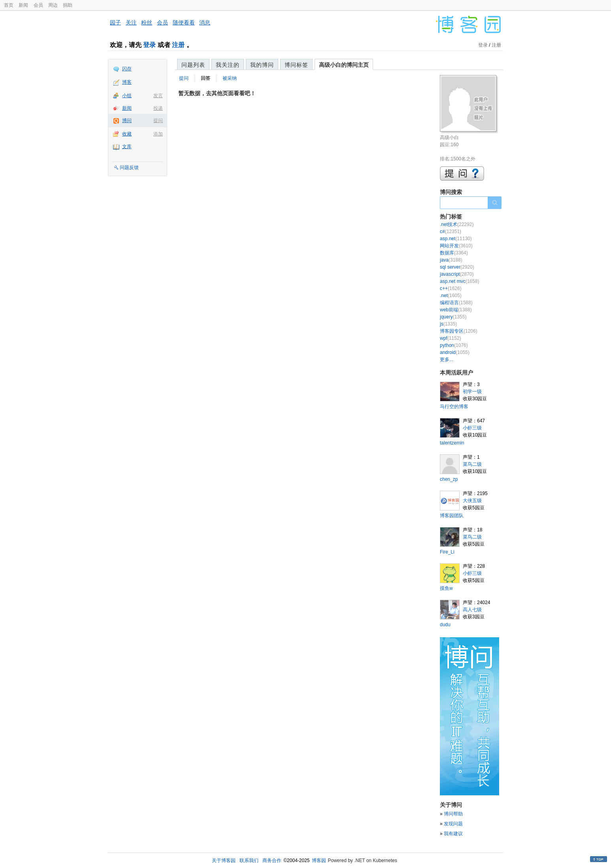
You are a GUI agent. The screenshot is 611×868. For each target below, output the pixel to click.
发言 (158, 96)
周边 (53, 5)
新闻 (23, 5)
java (451, 260)
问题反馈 (129, 168)
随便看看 (184, 23)
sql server (457, 267)
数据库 (454, 253)
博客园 (319, 860)
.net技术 (457, 224)
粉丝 (147, 23)
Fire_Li (447, 552)
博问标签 (296, 65)
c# (451, 232)
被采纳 (230, 78)
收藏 (127, 134)
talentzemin (452, 443)
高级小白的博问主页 (344, 65)
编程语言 (456, 303)
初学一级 (472, 392)
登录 (149, 45)
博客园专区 (459, 331)
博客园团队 (452, 516)
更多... (447, 360)
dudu (445, 625)
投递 (158, 108)
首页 (9, 5)
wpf (450, 338)
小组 (127, 96)
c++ (451, 288)
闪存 (127, 69)
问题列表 (193, 65)
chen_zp (449, 479)
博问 (127, 121)
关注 (131, 23)
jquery (453, 317)
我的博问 (262, 65)
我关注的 (228, 65)
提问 (158, 121)
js (448, 324)
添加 (158, 134)
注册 (178, 45)
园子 (115, 23)
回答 (206, 78)
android (455, 352)
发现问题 (453, 824)
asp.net (456, 239)
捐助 (68, 5)
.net (451, 296)
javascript (457, 274)
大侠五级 (472, 501)
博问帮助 (453, 814)
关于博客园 (224, 860)
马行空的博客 (454, 407)
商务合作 (272, 860)
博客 (127, 82)
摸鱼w (446, 588)
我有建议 (453, 834)
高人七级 (472, 610)
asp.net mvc (459, 281)
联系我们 (249, 860)
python (454, 345)
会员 (38, 5)
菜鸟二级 (472, 464)
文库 (127, 147)
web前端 (456, 310)
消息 (205, 23)
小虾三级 (472, 428)
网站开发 (456, 246)
